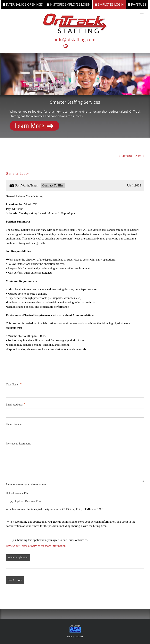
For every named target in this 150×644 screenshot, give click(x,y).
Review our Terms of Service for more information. (36, 546)
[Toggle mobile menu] (142, 15)
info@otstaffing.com (75, 39)
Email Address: (15, 405)
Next (138, 156)
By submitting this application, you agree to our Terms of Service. (47, 540)
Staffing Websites (75, 637)
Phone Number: (14, 424)
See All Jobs (15, 580)
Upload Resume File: (17, 493)
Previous (127, 156)
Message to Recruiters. (18, 444)
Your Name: (13, 385)
